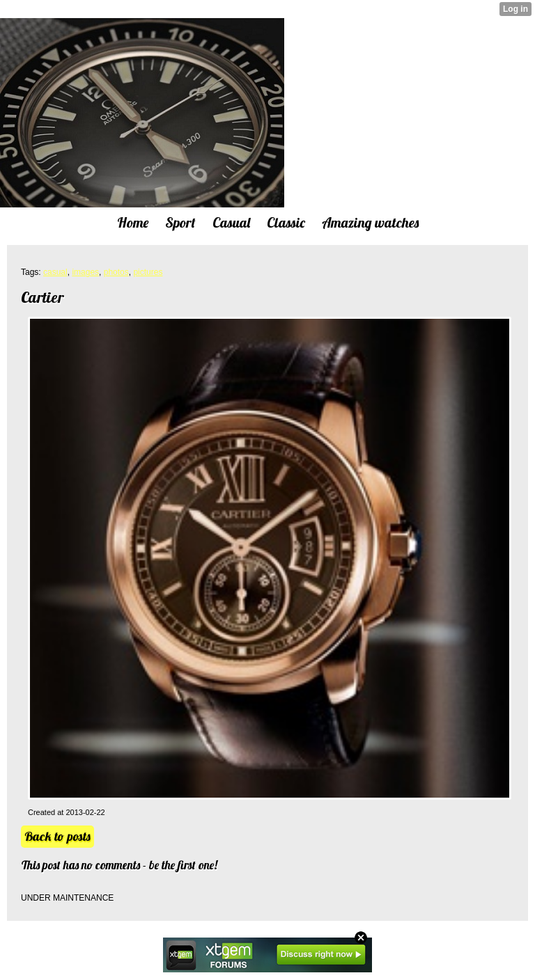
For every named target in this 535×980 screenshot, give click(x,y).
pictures (148, 272)
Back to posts (57, 836)
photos (116, 272)
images (85, 272)
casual (55, 272)
